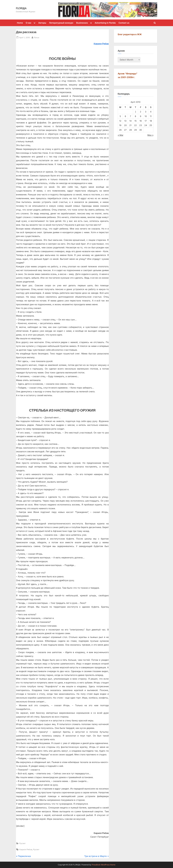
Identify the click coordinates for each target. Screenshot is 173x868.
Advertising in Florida (105, 23)
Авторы (42, 23)
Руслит (22, 843)
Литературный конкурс (61, 23)
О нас (29, 23)
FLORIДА (21, 8)
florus (37, 37)
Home (20, 23)
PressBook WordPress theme (104, 865)
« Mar (121, 135)
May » (150, 135)
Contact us (124, 23)
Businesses (82, 23)
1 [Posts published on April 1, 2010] (136, 112)
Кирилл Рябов (26, 849)
